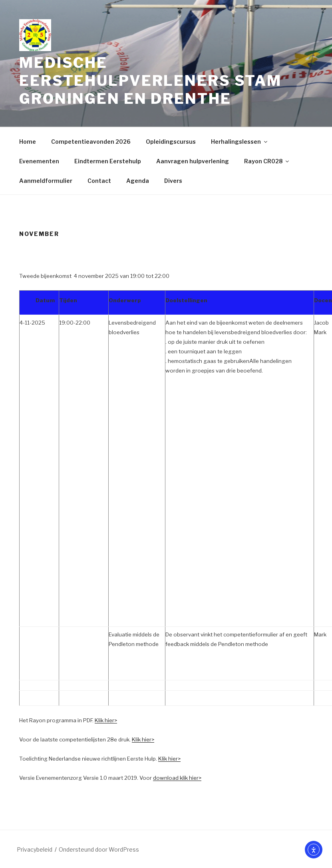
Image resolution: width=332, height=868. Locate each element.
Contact (99, 181)
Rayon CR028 (267, 161)
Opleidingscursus (171, 142)
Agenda (138, 181)
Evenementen (39, 161)
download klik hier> (177, 778)
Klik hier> (106, 720)
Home (28, 142)
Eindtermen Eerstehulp (108, 161)
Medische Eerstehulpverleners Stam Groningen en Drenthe (150, 81)
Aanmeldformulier (46, 181)
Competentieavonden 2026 (91, 142)
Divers (173, 181)
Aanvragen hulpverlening (193, 161)
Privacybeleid (35, 849)
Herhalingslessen (240, 142)
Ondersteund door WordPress (99, 849)
